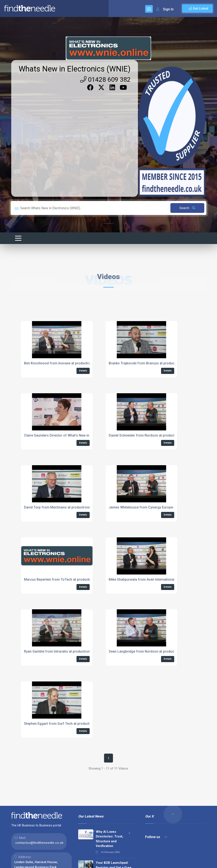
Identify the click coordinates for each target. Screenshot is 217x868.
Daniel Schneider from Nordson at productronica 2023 (151, 435)
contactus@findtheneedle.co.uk (39, 843)
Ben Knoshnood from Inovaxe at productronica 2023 (65, 363)
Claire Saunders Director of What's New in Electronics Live (69, 435)
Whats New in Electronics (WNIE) (75, 69)
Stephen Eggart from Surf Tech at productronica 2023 (66, 724)
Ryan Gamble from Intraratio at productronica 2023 (64, 651)
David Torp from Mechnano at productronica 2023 (63, 507)
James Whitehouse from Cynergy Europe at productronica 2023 (158, 507)
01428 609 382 (105, 79)
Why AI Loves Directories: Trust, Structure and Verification (109, 839)
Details (83, 371)
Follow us (156, 837)
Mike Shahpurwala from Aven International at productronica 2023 (159, 579)
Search (187, 208)
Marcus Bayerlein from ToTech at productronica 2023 (66, 579)
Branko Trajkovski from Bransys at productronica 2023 (151, 363)
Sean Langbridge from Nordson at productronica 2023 (151, 651)
